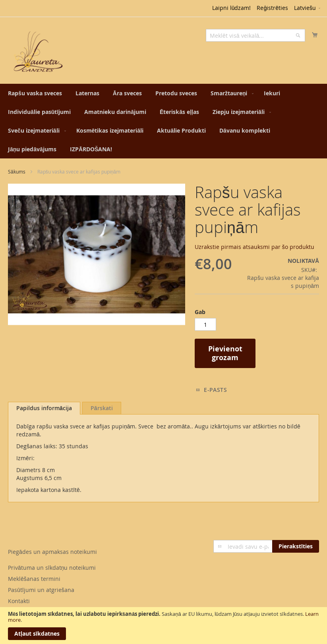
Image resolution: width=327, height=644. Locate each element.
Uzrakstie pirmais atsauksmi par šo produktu (254, 247)
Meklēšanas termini (34, 579)
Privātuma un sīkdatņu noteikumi (52, 568)
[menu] (163, 121)
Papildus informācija (44, 408)
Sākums (17, 172)
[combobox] (255, 35)
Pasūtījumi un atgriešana (41, 590)
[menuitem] (35, 93)
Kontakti (19, 601)
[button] (308, 8)
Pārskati (102, 408)
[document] (163, 626)
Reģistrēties (272, 8)
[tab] (44, 408)
